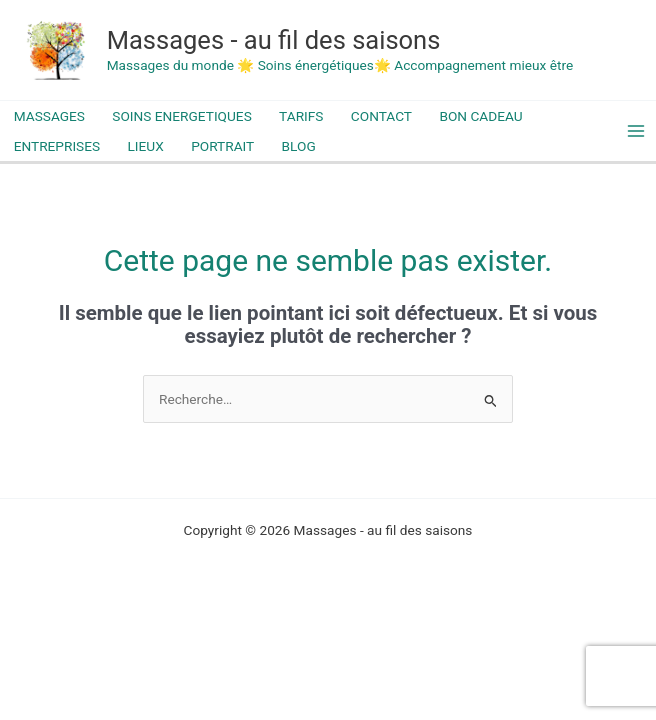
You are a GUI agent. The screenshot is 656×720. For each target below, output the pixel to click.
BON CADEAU (480, 116)
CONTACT (381, 116)
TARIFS (301, 116)
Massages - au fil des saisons (274, 40)
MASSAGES (49, 116)
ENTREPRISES (57, 146)
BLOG (299, 146)
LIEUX (145, 146)
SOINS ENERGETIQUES (181, 116)
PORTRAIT (222, 146)
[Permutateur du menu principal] (636, 131)
